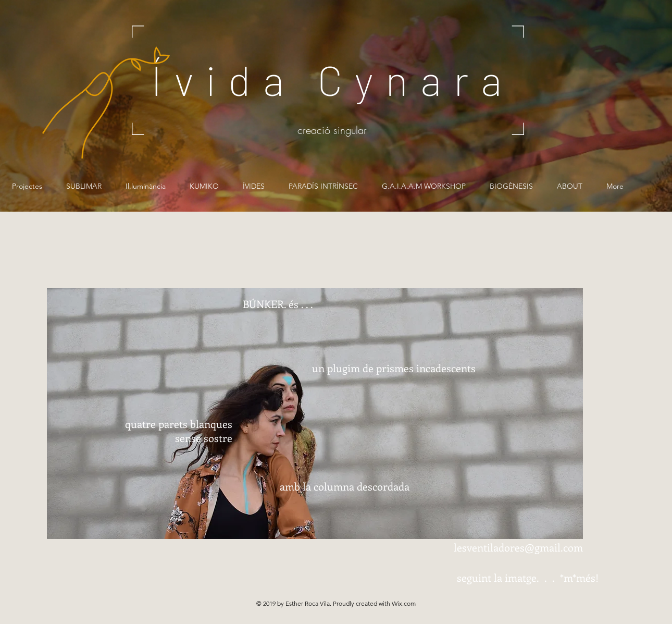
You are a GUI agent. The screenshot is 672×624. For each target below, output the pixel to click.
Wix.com (404, 603)
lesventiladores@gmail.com (518, 547)
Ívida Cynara (333, 79)
